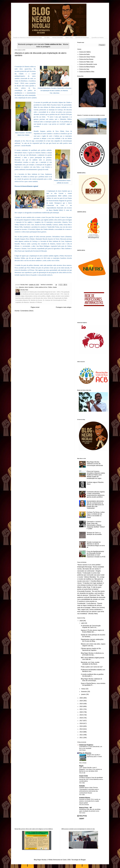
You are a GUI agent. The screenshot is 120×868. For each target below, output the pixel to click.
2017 (81, 721)
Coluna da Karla (84, 54)
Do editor (47, 38)
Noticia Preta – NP (86, 808)
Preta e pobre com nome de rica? (92, 667)
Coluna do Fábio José (86, 62)
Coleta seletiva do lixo (41, 287)
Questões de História (98, 38)
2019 (81, 715)
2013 (81, 732)
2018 (81, 718)
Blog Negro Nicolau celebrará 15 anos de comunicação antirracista (95, 464)
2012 (81, 735)
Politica (50, 287)
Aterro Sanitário (29, 287)
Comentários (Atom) (27, 311)
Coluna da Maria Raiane (87, 67)
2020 (81, 712)
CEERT (82, 819)
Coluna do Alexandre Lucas (88, 64)
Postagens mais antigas (64, 307)
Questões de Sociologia (82, 38)
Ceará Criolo (84, 776)
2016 (81, 723)
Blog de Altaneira (85, 753)
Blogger (83, 860)
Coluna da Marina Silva (87, 72)
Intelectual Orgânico (86, 745)
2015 (81, 726)
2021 (81, 709)
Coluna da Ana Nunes (86, 59)
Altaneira (21, 287)
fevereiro (84, 692)
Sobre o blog (69, 38)
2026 (81, 621)
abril (83, 623)
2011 (81, 738)
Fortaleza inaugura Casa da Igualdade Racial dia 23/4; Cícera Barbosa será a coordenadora (91, 779)
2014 (81, 729)
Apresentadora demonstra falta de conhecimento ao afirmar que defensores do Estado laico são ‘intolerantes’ (95, 505)
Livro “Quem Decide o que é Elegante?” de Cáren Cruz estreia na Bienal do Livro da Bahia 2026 (91, 769)
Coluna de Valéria (85, 52)
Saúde (55, 287)
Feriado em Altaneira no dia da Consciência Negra (27, 38)
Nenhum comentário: (47, 285)
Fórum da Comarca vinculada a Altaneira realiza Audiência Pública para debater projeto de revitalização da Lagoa (96, 475)
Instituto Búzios (85, 798)
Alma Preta (83, 816)
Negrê (81, 766)
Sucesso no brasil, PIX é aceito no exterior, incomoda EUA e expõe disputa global (90, 801)
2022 (81, 706)
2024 (81, 701)
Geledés (82, 786)
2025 (81, 698)
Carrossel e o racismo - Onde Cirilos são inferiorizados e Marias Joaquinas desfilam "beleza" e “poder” (96, 525)
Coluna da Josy (84, 69)
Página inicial (35, 307)
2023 (81, 704)
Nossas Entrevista (57, 38)
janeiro (84, 694)
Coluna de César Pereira (87, 57)
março (83, 689)
